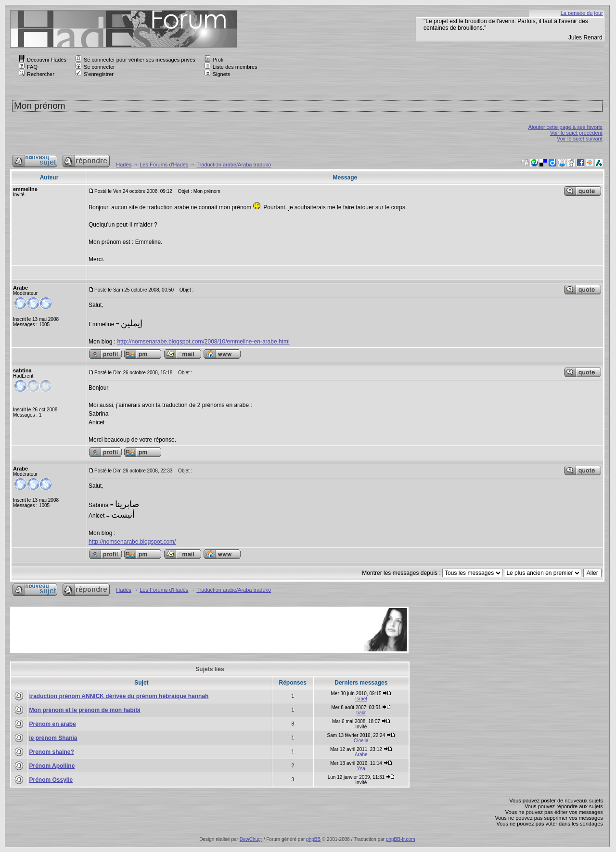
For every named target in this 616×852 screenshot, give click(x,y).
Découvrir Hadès (43, 60)
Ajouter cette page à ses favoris (565, 127)
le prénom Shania (53, 738)
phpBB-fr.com (401, 839)
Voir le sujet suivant (580, 139)
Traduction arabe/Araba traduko (234, 165)
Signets (218, 74)
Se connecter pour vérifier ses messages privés (135, 60)
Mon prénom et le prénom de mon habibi (84, 710)
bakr (361, 713)
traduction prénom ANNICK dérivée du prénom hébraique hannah (119, 696)
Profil (215, 60)
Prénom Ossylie (51, 780)
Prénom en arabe (52, 724)
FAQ (28, 67)
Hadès (124, 165)
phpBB (313, 839)
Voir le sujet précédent (576, 133)
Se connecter (95, 67)
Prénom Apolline (52, 766)
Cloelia (361, 741)
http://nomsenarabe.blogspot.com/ (132, 542)
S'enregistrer (95, 74)
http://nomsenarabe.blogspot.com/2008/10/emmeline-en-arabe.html (203, 342)
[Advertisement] (187, 630)
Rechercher (37, 74)
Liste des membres (231, 67)
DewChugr (251, 839)
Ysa (361, 769)
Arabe (361, 755)
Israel (361, 699)
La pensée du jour (582, 13)
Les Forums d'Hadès (164, 165)
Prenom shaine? (51, 752)
